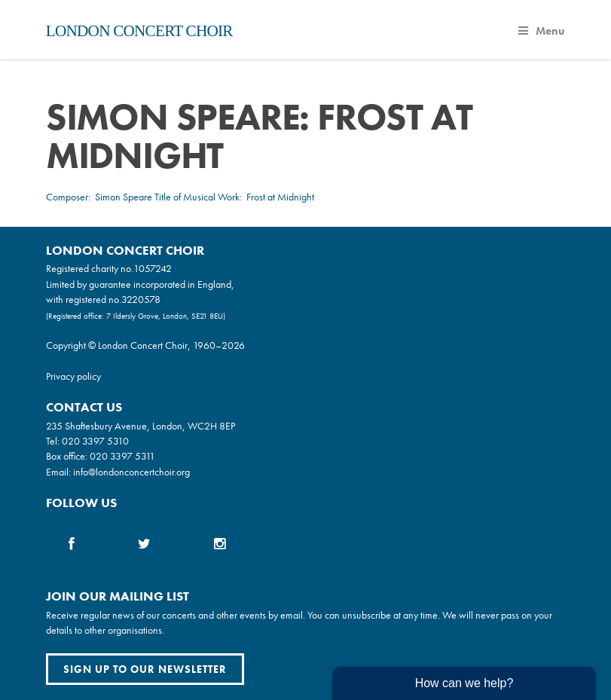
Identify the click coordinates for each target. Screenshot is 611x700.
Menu (542, 31)
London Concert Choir (139, 31)
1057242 (153, 268)
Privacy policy (73, 376)
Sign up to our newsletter (145, 669)
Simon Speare (124, 197)
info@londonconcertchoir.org (131, 472)
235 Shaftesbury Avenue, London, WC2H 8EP (141, 426)
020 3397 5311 (122, 456)
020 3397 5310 (95, 441)
